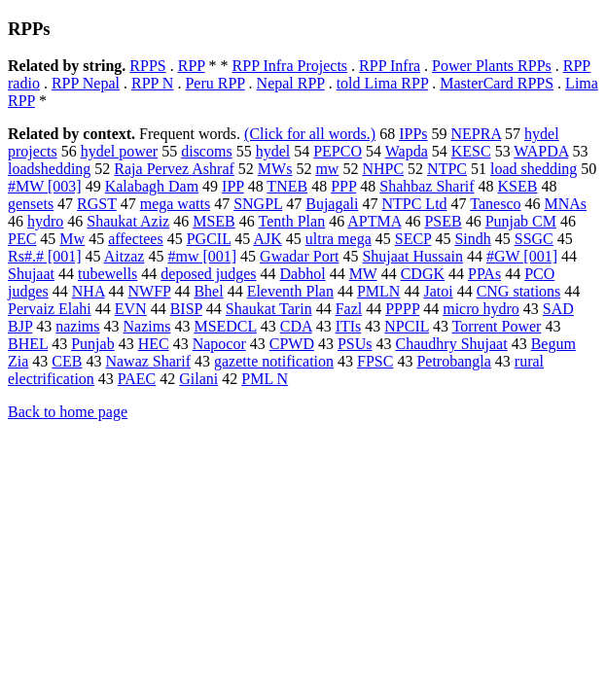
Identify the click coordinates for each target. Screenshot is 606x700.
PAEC (137, 379)
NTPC (447, 169)
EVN (131, 309)
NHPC (383, 169)
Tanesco (495, 204)
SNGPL (258, 204)
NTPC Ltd (414, 204)
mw (327, 169)
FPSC (375, 361)
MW (363, 274)
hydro (45, 221)
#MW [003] (45, 186)
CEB (67, 361)
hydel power (120, 151)
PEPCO (338, 151)
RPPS (147, 66)
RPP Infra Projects (290, 66)
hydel (273, 151)
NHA (89, 291)
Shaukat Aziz (128, 221)
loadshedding (49, 169)
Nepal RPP (291, 83)
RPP (192, 66)
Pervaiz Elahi (50, 309)
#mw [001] (202, 256)
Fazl (349, 309)
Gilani (198, 379)
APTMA (374, 221)
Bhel (208, 291)
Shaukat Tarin (269, 309)
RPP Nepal (86, 83)
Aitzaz (125, 256)
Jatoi (438, 291)
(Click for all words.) (310, 134)
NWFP (150, 291)
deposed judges (208, 274)
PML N (265, 379)
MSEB (214, 221)
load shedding (534, 169)
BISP (186, 309)
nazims (77, 326)
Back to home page (68, 412)
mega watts (175, 204)
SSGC (534, 239)
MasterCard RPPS (497, 83)
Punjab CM (521, 221)
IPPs (413, 134)
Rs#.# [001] (45, 256)
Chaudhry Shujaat (452, 344)
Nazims (147, 326)
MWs (275, 169)
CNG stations (519, 291)
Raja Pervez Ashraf (174, 169)
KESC (471, 151)
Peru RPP (214, 83)
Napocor (219, 344)
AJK (267, 239)
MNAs (565, 204)
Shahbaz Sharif (427, 186)
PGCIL (209, 239)
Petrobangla (453, 361)
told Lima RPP (383, 83)
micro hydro (481, 309)
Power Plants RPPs (492, 66)
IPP (233, 186)
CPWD (292, 344)
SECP (413, 239)
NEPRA (477, 134)
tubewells (107, 274)
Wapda (407, 151)
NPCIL (407, 326)
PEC (22, 239)
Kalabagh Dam (152, 186)
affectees (136, 239)
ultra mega (339, 239)
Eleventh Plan (290, 291)
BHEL (28, 344)
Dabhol (303, 274)
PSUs (355, 344)
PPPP (402, 309)
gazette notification (274, 361)
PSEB (443, 221)
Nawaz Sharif (148, 361)
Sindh (472, 239)
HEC (154, 344)
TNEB (287, 186)
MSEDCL (225, 326)
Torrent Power (497, 326)
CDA (296, 326)
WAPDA (541, 151)
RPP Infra (390, 66)
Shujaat (31, 274)
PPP (343, 186)
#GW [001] (522, 256)
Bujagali (332, 204)
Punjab (92, 344)
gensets (31, 204)
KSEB (518, 186)
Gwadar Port (299, 256)
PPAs (484, 274)
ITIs (349, 326)
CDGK (423, 274)
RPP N (152, 83)
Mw (72, 239)
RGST (97, 204)
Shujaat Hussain (412, 256)
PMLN (378, 291)
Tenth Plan (292, 221)
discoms (206, 151)
